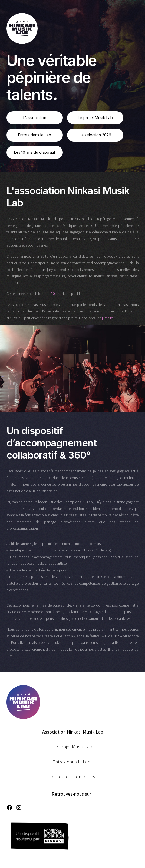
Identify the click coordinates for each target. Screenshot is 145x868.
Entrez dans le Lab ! (73, 762)
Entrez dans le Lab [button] (35, 135)
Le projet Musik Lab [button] (95, 118)
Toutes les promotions (72, 777)
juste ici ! (109, 318)
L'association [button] (35, 118)
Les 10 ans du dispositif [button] (35, 152)
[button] (9, 808)
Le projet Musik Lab (73, 747)
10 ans (56, 294)
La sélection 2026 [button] (95, 135)
